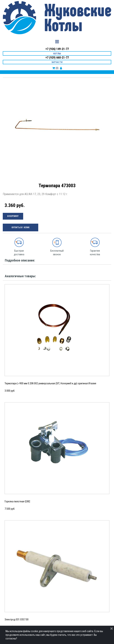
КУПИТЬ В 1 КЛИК (21, 227)
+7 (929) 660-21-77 (57, 58)
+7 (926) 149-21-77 (57, 49)
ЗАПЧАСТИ (57, 62)
